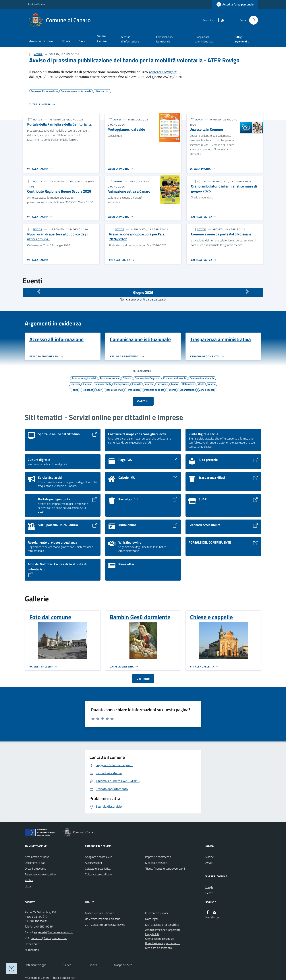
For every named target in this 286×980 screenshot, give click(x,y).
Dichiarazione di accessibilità (162, 925)
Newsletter (212, 917)
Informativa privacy (157, 913)
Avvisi (209, 863)
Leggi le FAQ (153, 934)
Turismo (172, 390)
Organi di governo (35, 868)
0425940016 (45, 926)
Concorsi (75, 384)
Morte (201, 384)
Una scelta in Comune (206, 129)
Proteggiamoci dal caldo (126, 129)
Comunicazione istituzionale (165, 39)
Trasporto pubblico (154, 390)
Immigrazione (121, 384)
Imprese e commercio (158, 857)
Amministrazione (41, 41)
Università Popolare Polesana (103, 919)
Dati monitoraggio (36, 965)
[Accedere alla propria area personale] (235, 4)
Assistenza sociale (110, 378)
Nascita (211, 384)
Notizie (210, 857)
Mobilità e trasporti (157, 863)
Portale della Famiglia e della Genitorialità (59, 124)
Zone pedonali (207, 390)
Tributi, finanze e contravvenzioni (165, 868)
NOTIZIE (38, 54)
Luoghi (209, 887)
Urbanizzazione (188, 390)
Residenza (87, 390)
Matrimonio (188, 384)
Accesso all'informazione (130, 39)
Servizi (84, 41)
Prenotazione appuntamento (163, 943)
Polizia (75, 390)
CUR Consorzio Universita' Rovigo (105, 925)
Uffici (28, 886)
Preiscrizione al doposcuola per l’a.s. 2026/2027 (137, 237)
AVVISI (117, 119)
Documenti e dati (35, 863)
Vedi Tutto (143, 679)
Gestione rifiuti (103, 384)
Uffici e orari (32, 944)
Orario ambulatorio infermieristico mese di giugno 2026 (224, 189)
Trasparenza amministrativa (204, 39)
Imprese (149, 384)
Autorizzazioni (93, 863)
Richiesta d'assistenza (159, 948)
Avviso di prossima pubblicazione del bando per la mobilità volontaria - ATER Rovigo (134, 60)
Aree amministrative (37, 857)
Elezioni (87, 384)
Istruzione (162, 384)
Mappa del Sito (123, 965)
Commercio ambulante (202, 378)
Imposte (137, 384)
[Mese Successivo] (247, 292)
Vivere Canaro (102, 39)
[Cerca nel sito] (252, 20)
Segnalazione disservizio (160, 939)
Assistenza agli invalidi (84, 378)
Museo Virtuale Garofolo (99, 913)
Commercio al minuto (175, 378)
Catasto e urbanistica (98, 868)
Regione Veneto (36, 4)
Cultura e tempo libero (98, 874)
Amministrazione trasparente (163, 930)
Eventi (209, 893)
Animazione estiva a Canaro (129, 191)
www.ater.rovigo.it (163, 72)
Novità (66, 41)
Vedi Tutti (143, 401)
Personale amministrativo (40, 874)
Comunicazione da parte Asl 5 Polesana (221, 234)
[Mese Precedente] (39, 292)
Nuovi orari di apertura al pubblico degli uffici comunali (58, 237)
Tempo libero (133, 390)
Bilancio (127, 378)
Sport (99, 390)
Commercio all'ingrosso (147, 378)
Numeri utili (32, 950)
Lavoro (175, 384)
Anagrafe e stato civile (99, 857)
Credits (93, 965)
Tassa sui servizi (114, 390)
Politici (29, 880)
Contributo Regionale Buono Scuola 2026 (59, 191)
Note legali (152, 919)
